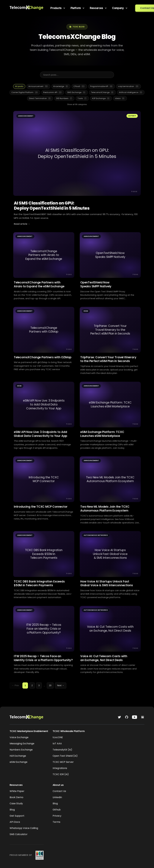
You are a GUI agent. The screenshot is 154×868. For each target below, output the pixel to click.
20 (50, 685)
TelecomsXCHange (102, 92)
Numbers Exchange (21, 750)
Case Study (16, 803)
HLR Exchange (18, 756)
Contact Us (59, 791)
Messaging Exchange (22, 743)
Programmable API (102, 86)
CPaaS (79, 86)
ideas (120, 98)
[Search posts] (77, 75)
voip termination (128, 86)
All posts (19, 86)
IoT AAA (57, 743)
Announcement (38, 86)
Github (57, 810)
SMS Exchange (77, 92)
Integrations (60, 768)
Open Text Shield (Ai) (65, 756)
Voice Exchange (19, 737)
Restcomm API (53, 92)
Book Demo (16, 797)
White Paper (17, 791)
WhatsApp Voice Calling (24, 828)
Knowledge (61, 86)
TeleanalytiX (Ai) (62, 750)
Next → (61, 685)
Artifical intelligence (131, 92)
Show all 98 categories (77, 104)
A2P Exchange (101, 98)
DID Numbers (64, 98)
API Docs (15, 822)
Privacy (57, 816)
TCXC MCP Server (63, 762)
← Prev (15, 685)
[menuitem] (58, 8)
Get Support (17, 816)
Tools (82, 98)
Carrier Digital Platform (25, 92)
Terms (56, 822)
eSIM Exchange (18, 762)
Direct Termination (40, 98)
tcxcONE (58, 737)
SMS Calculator (19, 834)
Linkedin (57, 797)
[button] (58, 8)
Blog (12, 810)
